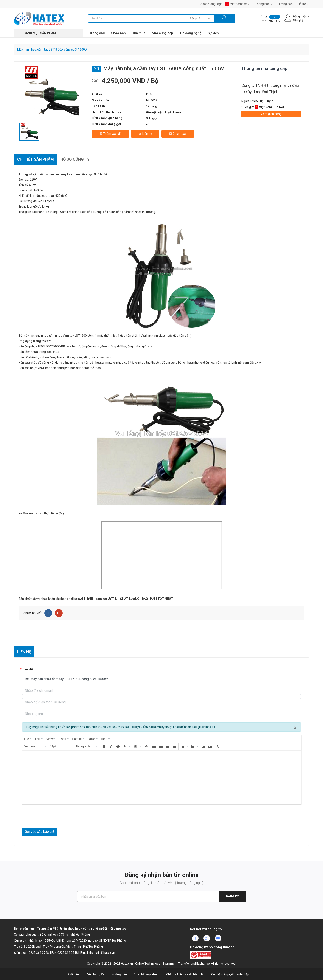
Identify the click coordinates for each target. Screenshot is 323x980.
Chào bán (118, 33)
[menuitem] (28, 739)
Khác (149, 94)
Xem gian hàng (271, 114)
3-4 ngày (151, 118)
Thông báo (264, 4)
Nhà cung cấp (162, 33)
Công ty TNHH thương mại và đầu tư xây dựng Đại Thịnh (270, 89)
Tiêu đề (28, 669)
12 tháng (152, 106)
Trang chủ (97, 33)
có (148, 124)
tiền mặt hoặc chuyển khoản (164, 112)
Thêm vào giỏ (110, 134)
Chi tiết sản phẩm (36, 159)
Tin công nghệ (190, 33)
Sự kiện (213, 33)
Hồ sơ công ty (75, 159)
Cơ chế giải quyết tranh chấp (230, 974)
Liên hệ (145, 134)
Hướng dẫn (285, 4)
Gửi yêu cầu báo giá (40, 832)
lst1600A (152, 100)
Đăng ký (232, 896)
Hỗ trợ (303, 4)
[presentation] (28, 739)
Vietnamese (237, 4)
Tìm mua (139, 33)
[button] (35, 746)
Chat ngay (178, 134)
